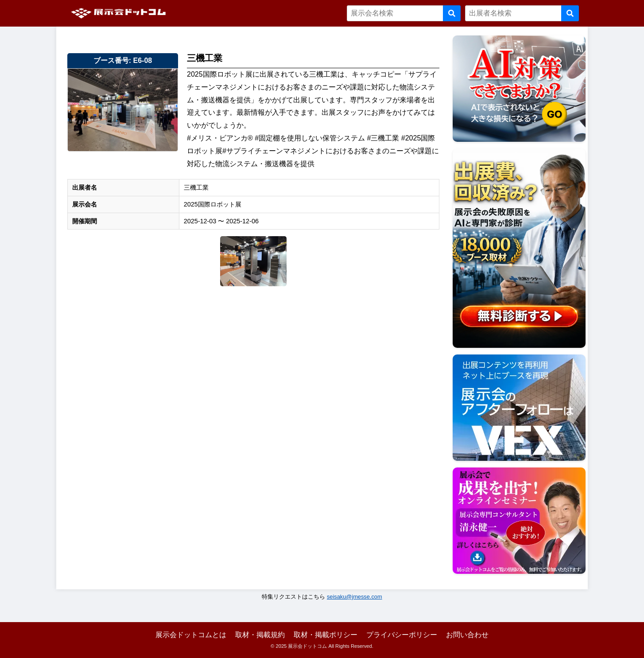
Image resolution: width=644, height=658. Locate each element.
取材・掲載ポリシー (326, 635)
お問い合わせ (467, 635)
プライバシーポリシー (402, 635)
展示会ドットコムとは (191, 635)
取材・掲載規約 (260, 635)
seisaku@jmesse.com (355, 597)
